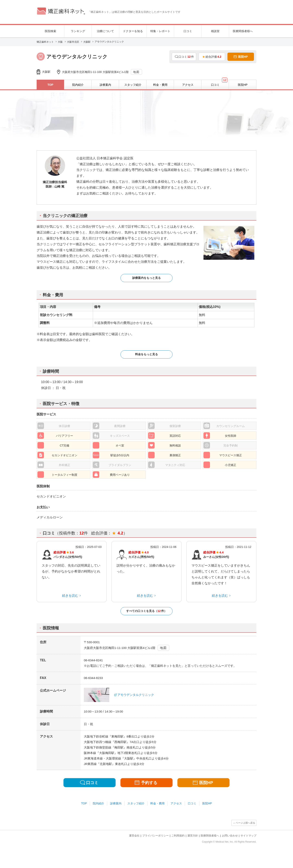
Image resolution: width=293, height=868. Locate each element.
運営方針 (193, 836)
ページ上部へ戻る (245, 823)
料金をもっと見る (146, 354)
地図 (136, 72)
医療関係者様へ (243, 31)
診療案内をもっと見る (146, 278)
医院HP (207, 803)
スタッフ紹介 (136, 803)
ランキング (78, 31)
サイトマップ (248, 836)
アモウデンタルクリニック (136, 695)
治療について (105, 31)
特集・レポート (160, 31)
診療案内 (116, 803)
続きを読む (70, 596)
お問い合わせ (230, 836)
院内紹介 (98, 803)
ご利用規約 (178, 836)
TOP (84, 803)
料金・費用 (157, 803)
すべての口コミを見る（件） (146, 611)
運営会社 (134, 836)
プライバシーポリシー (155, 836)
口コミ (188, 31)
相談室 (215, 31)
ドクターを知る (133, 31)
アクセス (176, 803)
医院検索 (50, 31)
